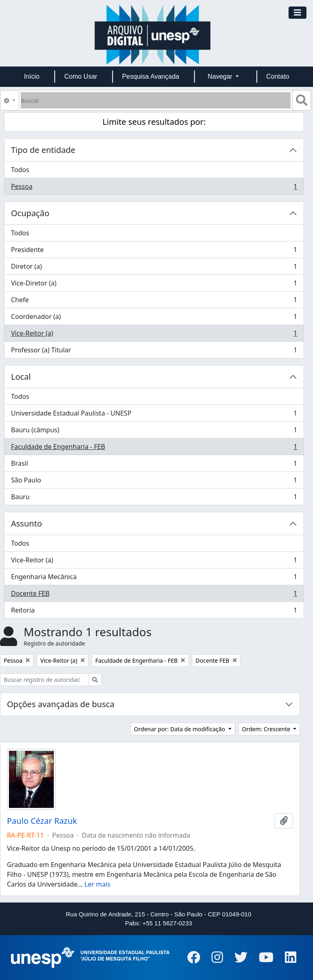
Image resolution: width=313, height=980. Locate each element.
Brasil (154, 465)
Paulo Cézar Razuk (42, 821)
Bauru (154, 498)
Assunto (26, 523)
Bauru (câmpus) (154, 432)
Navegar (221, 76)
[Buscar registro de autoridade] (44, 680)
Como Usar (81, 76)
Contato (278, 76)
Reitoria (154, 612)
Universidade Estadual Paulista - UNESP (154, 415)
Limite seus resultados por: (154, 122)
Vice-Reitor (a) (154, 335)
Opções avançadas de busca (61, 704)
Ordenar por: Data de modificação (180, 729)
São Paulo (154, 482)
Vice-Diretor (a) (154, 285)
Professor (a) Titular (154, 352)
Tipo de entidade (43, 150)
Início (32, 76)
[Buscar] (156, 100)
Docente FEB (154, 595)
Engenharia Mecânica (154, 578)
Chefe (154, 302)
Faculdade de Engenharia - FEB (154, 448)
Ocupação (30, 213)
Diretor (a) (154, 268)
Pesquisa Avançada (150, 76)
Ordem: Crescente (267, 729)
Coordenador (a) (154, 318)
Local (21, 377)
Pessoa (154, 188)
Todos (20, 170)
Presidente (154, 251)
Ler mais (97, 884)
